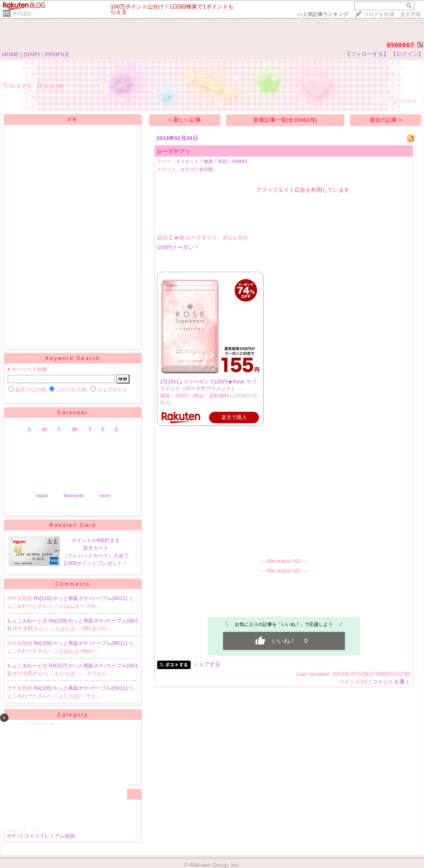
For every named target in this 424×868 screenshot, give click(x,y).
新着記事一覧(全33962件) (285, 120)
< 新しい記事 (185, 120)
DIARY (32, 54)
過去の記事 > (386, 120)
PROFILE (57, 54)
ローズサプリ (173, 151)
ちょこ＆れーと (25, 621)
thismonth (74, 496)
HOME (11, 54)
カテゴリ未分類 (197, 169)
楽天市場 (410, 14)
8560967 (401, 45)
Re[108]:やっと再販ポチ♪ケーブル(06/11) (81, 643)
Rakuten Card (73, 525)
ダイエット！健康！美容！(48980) (211, 161)
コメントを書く (391, 682)
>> (322, 14)
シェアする (207, 664)
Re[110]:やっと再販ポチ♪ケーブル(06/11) (81, 598)
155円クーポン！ (178, 247)
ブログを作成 (379, 14)
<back (41, 496)
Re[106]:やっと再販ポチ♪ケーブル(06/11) (81, 688)
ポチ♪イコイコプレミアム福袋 (41, 836)
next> (105, 496)
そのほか (22, 14)
